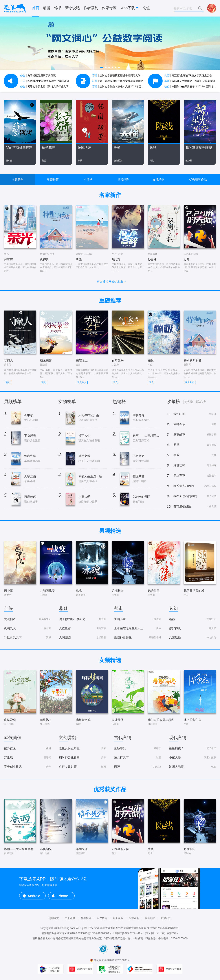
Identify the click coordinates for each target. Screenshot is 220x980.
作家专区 (109, 8)
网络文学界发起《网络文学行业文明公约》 (48, 86)
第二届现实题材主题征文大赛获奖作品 (118, 81)
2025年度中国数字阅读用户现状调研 (45, 81)
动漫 (47, 8)
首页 (36, 8)
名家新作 (18, 180)
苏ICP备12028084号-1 (101, 933)
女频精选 (158, 180)
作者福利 (91, 8)
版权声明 (134, 918)
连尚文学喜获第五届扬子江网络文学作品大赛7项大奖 (126, 75)
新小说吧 (72, 8)
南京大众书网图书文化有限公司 (118, 928)
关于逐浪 (70, 918)
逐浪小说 (15, 8)
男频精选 (123, 180)
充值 (146, 8)
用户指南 (102, 918)
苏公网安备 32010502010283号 (112, 960)
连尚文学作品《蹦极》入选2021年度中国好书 (122, 86)
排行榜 (88, 180)
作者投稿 (86, 918)
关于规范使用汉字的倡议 (38, 75)
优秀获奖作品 (198, 180)
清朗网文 (54, 918)
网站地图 (150, 918)
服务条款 (118, 918)
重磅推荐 (53, 180)
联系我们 (166, 918)
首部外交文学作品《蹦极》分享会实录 (190, 81)
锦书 (58, 8)
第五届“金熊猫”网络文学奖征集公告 (188, 75)
